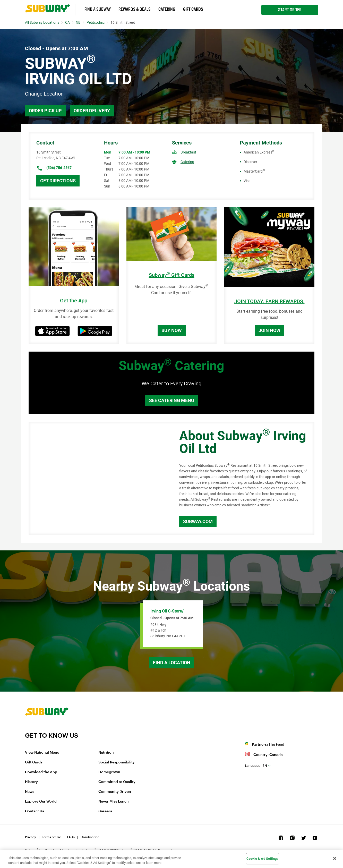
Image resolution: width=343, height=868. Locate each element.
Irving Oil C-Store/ (167, 611)
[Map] (98, 478)
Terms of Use (52, 837)
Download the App (41, 772)
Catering (167, 9)
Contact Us (35, 811)
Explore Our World (41, 802)
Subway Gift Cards (172, 275)
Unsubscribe (90, 837)
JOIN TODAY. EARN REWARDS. (269, 301)
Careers (105, 811)
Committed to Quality (117, 782)
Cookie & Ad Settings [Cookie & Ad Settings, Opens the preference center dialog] (262, 859)
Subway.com (198, 521)
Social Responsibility (117, 762)
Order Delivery (92, 111)
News (30, 792)
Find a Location (172, 663)
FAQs (71, 837)
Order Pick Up (45, 111)
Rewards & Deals (135, 9)
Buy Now (172, 330)
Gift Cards (193, 9)
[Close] (335, 858)
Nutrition (106, 753)
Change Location (44, 94)
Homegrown (109, 772)
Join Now (269, 330)
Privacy (31, 837)
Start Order (290, 10)
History (31, 782)
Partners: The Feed (268, 745)
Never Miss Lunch (114, 802)
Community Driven (115, 792)
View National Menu (42, 753)
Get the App (74, 301)
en (256, 766)
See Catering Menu (172, 400)
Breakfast (188, 152)
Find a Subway (98, 9)
